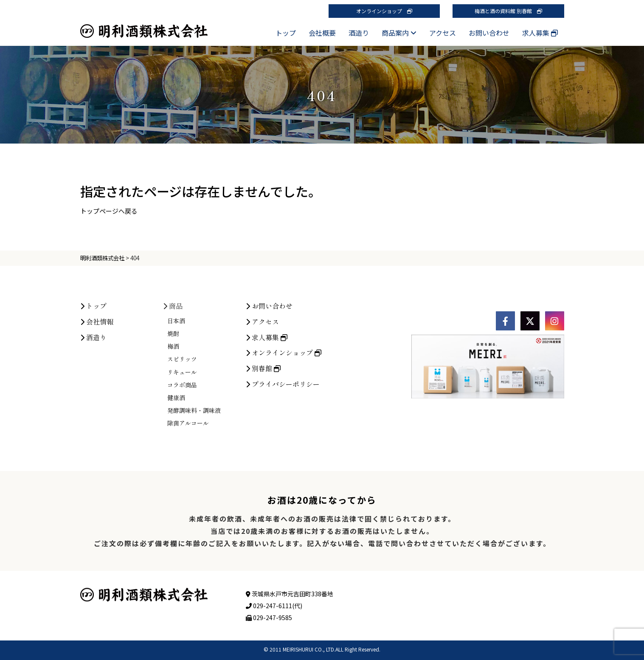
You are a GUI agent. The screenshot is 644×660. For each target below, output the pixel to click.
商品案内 (399, 33)
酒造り (359, 33)
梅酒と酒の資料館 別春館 (508, 11)
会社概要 (322, 33)
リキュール (182, 372)
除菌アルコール (188, 423)
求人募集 (540, 33)
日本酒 (176, 321)
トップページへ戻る (109, 211)
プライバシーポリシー (283, 384)
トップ (286, 33)
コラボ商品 (182, 385)
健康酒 (176, 398)
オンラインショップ (384, 11)
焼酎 (173, 333)
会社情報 (97, 322)
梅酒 (173, 346)
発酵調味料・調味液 (194, 410)
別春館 (263, 368)
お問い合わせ (489, 33)
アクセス (443, 33)
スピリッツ (182, 359)
